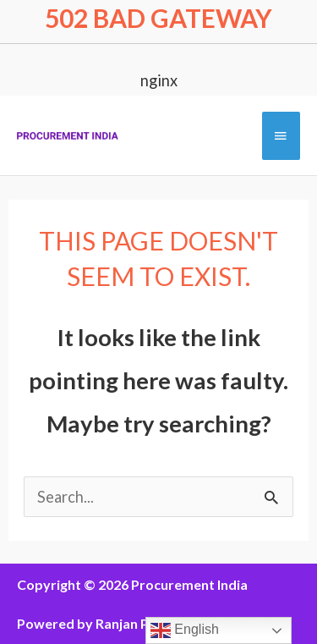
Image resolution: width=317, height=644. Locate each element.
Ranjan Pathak (140, 623)
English (185, 630)
